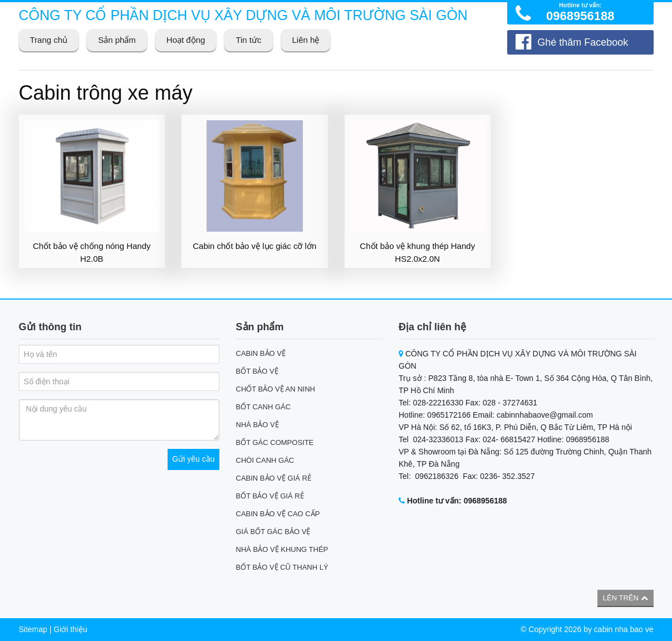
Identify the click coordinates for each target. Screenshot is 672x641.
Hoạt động (186, 40)
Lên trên (626, 598)
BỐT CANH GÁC (264, 407)
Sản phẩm (117, 40)
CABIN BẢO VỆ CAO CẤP (278, 514)
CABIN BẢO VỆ (261, 353)
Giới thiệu (70, 629)
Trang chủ (49, 40)
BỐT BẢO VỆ (257, 371)
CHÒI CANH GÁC (265, 460)
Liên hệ (306, 40)
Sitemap (33, 629)
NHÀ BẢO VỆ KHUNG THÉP (282, 549)
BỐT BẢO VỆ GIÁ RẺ (270, 496)
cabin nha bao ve (624, 629)
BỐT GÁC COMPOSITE (275, 442)
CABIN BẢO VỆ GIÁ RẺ (274, 478)
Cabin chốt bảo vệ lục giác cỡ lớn (254, 246)
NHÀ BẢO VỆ (257, 425)
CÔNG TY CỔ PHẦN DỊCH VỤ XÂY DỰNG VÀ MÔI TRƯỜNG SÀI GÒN (243, 15)
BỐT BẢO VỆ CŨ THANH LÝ (282, 567)
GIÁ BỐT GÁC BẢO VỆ (273, 532)
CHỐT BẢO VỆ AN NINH (276, 389)
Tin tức (248, 40)
